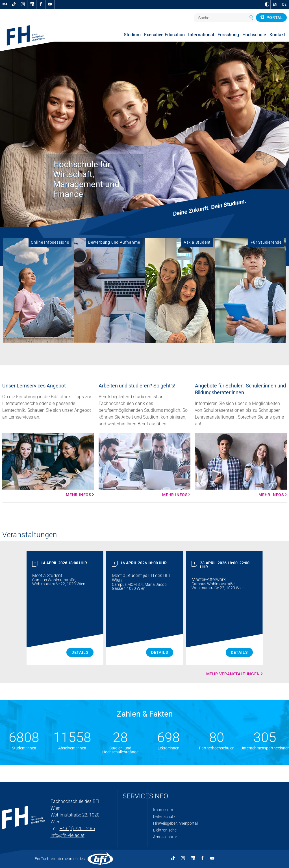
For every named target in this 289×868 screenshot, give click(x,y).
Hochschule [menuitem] (254, 35)
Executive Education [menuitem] (164, 35)
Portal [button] (271, 17)
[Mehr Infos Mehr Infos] (48, 465)
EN (275, 5)
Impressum (163, 810)
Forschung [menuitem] (228, 35)
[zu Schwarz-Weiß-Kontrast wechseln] (267, 4)
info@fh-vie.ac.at (68, 835)
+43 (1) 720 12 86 (77, 829)
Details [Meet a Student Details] (80, 652)
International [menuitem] (201, 35)
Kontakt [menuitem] (277, 35)
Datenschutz (164, 816)
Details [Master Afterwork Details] (239, 652)
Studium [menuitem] (132, 35)
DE (284, 5)
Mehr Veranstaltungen (233, 674)
